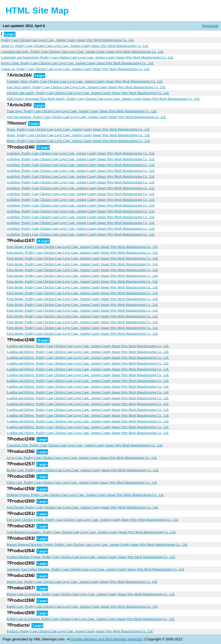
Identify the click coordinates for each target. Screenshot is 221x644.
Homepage (210, 26)
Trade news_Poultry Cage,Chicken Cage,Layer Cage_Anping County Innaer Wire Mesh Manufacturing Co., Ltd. (82, 111)
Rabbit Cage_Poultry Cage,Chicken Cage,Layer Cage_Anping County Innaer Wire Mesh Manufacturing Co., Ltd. (82, 607)
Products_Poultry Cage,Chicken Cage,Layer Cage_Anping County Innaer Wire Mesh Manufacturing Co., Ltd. (80, 631)
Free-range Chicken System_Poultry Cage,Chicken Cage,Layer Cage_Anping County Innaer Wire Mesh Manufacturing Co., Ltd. (92, 520)
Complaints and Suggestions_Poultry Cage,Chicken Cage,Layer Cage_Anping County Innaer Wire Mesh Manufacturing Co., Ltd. (87, 57)
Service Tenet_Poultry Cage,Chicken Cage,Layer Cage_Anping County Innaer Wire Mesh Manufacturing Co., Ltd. (77, 63)
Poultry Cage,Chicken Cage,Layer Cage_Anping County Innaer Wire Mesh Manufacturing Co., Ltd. (67, 40)
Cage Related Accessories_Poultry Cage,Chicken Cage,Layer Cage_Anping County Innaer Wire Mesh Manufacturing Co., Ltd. (91, 532)
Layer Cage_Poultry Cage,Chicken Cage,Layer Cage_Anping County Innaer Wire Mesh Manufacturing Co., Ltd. (82, 458)
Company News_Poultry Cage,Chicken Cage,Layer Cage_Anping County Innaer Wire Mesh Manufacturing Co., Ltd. (85, 81)
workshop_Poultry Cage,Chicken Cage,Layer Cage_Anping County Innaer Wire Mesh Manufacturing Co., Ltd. (81, 153)
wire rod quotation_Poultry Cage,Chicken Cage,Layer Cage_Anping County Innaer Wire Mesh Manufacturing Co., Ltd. (86, 117)
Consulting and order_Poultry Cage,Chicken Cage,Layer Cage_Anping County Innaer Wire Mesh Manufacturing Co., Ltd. (82, 52)
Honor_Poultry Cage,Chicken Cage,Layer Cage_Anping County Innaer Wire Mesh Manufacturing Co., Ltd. (78, 129)
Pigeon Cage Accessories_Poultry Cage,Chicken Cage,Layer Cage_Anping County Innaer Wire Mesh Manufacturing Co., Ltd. (91, 594)
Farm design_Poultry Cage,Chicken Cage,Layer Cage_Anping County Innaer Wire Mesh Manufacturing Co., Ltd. (82, 247)
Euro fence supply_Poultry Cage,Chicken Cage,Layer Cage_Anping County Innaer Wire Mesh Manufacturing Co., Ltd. (86, 87)
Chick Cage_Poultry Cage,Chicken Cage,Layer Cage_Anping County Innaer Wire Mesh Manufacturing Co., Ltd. (82, 482)
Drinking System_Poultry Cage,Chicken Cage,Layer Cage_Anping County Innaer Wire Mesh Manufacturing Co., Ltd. (85, 495)
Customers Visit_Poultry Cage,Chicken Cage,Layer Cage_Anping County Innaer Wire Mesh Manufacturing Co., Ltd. (85, 445)
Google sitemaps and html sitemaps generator (107, 639)
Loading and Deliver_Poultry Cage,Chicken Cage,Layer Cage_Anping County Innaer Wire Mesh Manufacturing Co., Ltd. (88, 346)
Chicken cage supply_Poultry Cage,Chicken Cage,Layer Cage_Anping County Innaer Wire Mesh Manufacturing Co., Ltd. (88, 93)
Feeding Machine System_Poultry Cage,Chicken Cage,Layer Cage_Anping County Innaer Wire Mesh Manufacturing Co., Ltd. (91, 557)
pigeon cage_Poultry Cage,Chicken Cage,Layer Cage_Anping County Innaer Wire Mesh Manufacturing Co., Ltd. (82, 582)
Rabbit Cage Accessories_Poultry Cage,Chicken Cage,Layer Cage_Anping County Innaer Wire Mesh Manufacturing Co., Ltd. (91, 619)
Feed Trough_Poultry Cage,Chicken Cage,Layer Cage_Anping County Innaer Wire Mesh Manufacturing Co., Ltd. (82, 507)
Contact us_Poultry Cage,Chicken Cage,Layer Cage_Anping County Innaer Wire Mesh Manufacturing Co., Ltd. (75, 69)
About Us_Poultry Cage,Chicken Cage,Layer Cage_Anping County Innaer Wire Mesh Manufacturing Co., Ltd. (75, 46)
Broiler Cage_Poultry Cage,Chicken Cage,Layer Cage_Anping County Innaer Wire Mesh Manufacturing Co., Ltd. (83, 470)
